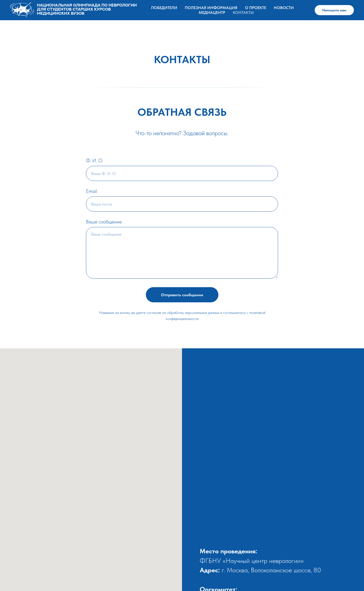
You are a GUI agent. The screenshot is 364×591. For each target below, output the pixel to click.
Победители (164, 8)
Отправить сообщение (182, 295)
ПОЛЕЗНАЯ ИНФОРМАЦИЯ (211, 8)
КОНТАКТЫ (243, 13)
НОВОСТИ (284, 8)
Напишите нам (334, 10)
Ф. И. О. (95, 161)
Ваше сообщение (104, 222)
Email (92, 191)
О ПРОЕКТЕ (256, 8)
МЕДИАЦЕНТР (212, 13)
